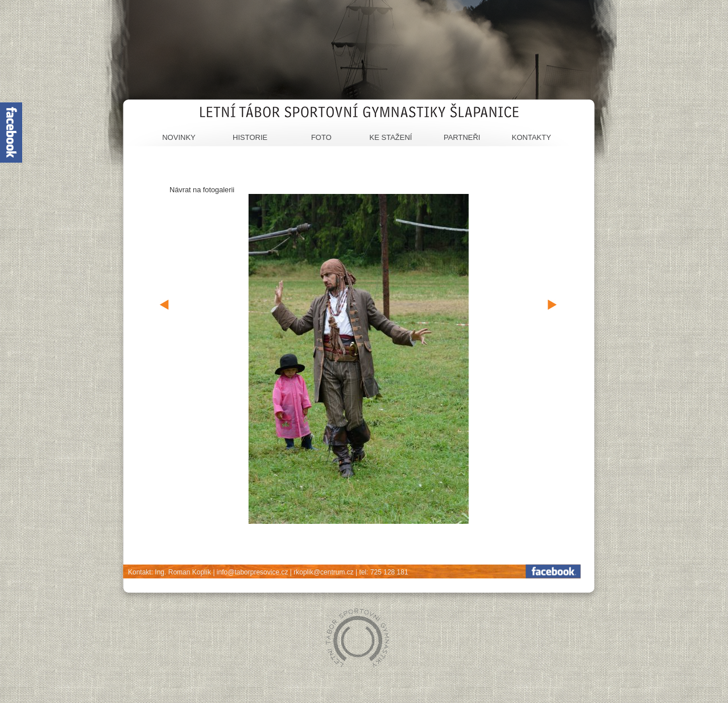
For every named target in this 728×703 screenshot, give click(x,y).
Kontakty (531, 137)
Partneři (462, 137)
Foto (321, 137)
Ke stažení (391, 137)
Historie (250, 137)
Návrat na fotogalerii (202, 190)
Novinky (179, 137)
